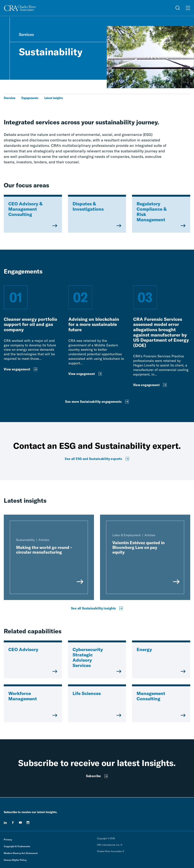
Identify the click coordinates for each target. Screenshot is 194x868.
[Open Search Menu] (178, 8)
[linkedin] (5, 823)
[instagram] (28, 823)
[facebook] (13, 823)
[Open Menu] (188, 8)
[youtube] (20, 823)
